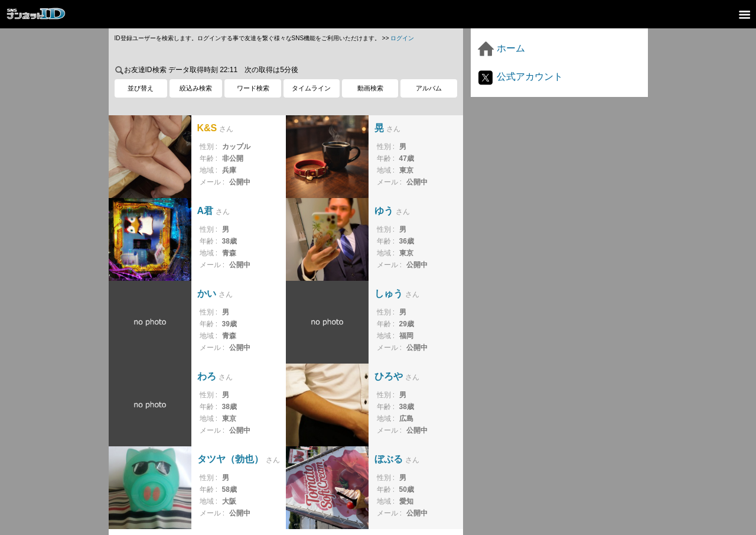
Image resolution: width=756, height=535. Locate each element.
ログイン (402, 38)
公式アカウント (520, 77)
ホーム (501, 48)
